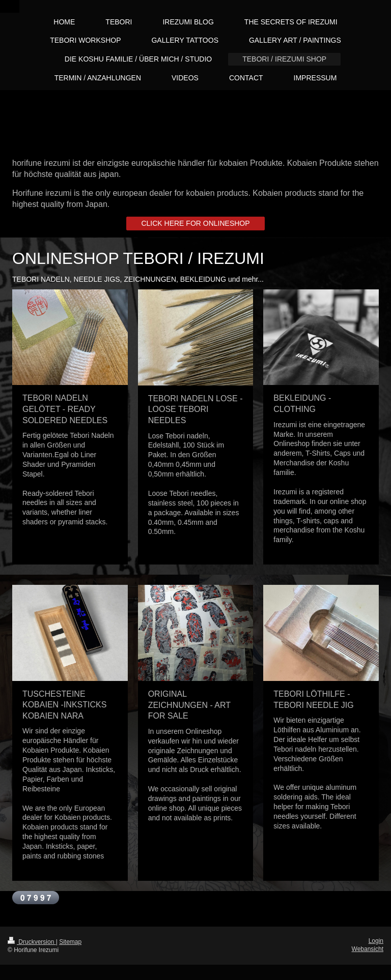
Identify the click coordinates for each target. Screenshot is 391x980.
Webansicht (368, 949)
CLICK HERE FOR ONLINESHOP (195, 223)
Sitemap (70, 942)
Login (376, 941)
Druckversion (32, 942)
